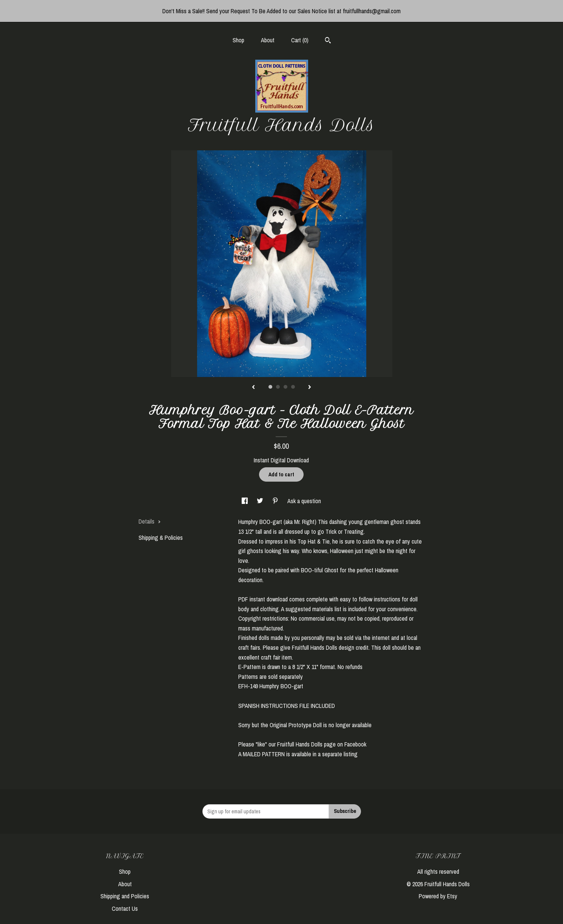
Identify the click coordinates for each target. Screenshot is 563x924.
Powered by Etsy (438, 896)
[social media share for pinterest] (276, 501)
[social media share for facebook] (245, 501)
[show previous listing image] (253, 388)
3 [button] (285, 387)
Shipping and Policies (125, 896)
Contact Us (125, 909)
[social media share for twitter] (261, 501)
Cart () (300, 40)
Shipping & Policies (161, 538)
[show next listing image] (310, 388)
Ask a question (304, 501)
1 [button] (270, 387)
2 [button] (278, 387)
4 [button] (293, 387)
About (268, 40)
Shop (238, 40)
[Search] (328, 41)
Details (150, 521)
